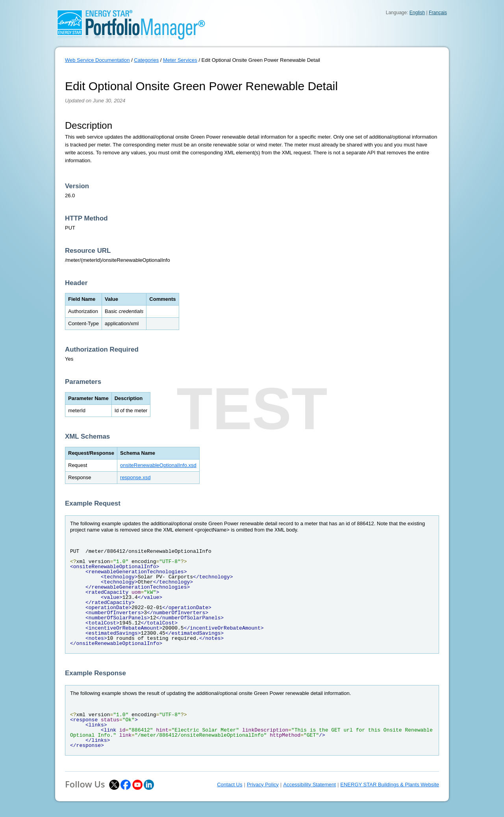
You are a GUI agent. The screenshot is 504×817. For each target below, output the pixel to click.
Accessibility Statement (309, 785)
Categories (146, 60)
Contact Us (230, 785)
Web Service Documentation (97, 60)
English (417, 13)
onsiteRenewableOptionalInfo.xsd (158, 465)
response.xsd (135, 477)
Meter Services (180, 60)
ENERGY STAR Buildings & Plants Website (390, 785)
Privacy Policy (263, 785)
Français (438, 13)
